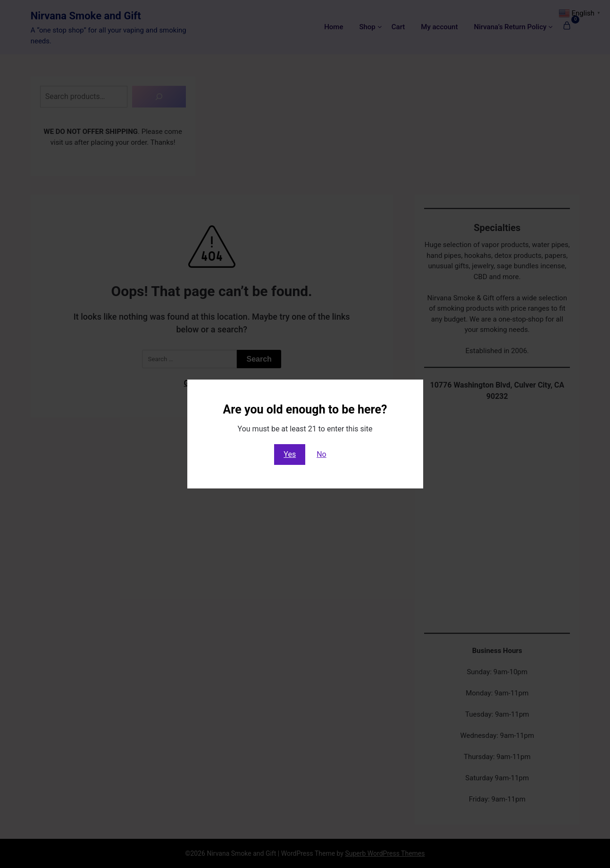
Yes (290, 454)
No (322, 454)
